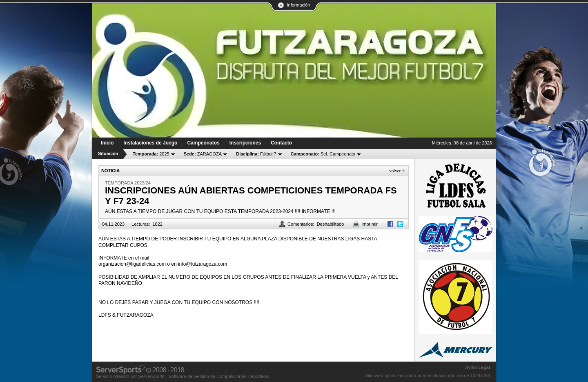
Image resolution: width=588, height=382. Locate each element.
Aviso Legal (478, 367)
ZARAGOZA (203, 154)
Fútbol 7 (256, 154)
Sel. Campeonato (323, 154)
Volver (395, 171)
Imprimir (370, 224)
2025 (151, 154)
